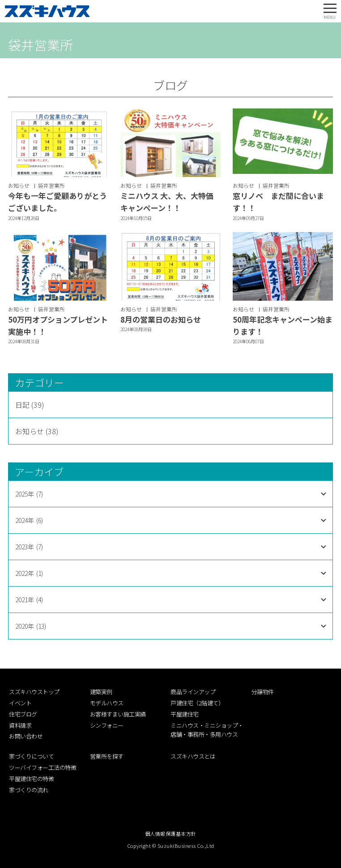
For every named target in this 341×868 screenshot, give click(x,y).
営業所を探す (107, 756)
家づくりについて (31, 756)
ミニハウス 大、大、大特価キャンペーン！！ (167, 202)
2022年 (29, 573)
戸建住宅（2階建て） (197, 703)
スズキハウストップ (34, 692)
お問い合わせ (26, 736)
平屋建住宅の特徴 (31, 779)
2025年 (29, 494)
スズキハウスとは (193, 756)
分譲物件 (263, 692)
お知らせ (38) (37, 431)
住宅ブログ (23, 714)
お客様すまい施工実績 (118, 714)
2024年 (29, 520)
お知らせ (19, 185)
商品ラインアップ (193, 692)
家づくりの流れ (29, 790)
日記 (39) (30, 405)
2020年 (31, 626)
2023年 (29, 547)
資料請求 (20, 725)
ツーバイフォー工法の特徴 (43, 767)
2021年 (29, 600)
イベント (20, 703)
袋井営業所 (51, 185)
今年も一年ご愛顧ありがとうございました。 (58, 202)
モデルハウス (107, 703)
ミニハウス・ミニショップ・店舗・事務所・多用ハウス (207, 730)
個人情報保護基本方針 (171, 833)
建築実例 (101, 692)
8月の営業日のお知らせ (161, 319)
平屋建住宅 (185, 714)
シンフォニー (107, 725)
